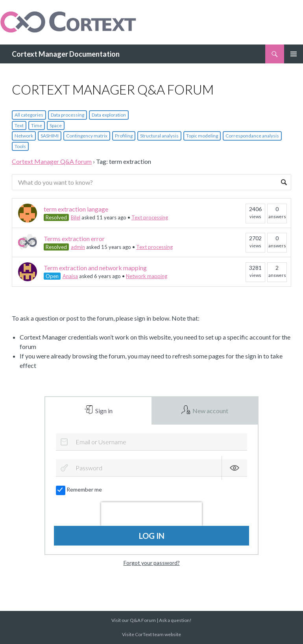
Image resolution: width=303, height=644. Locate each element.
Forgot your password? (152, 563)
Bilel (76, 217)
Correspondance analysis (252, 136)
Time (37, 125)
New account (210, 411)
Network (24, 136)
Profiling (124, 136)
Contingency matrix (87, 136)
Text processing (150, 217)
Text (19, 125)
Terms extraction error (74, 238)
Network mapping (147, 276)
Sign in (103, 411)
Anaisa (70, 276)
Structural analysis (159, 136)
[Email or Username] (151, 442)
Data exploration (109, 115)
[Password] (151, 468)
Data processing (67, 115)
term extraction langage (76, 209)
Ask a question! (175, 620)
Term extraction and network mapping (95, 268)
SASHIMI (50, 136)
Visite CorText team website (151, 634)
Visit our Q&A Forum (134, 620)
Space (56, 125)
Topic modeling (202, 136)
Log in (152, 536)
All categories (29, 115)
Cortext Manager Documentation (66, 54)
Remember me (79, 490)
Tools (20, 146)
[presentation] (151, 514)
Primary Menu (294, 54)
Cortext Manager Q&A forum (52, 161)
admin (78, 247)
